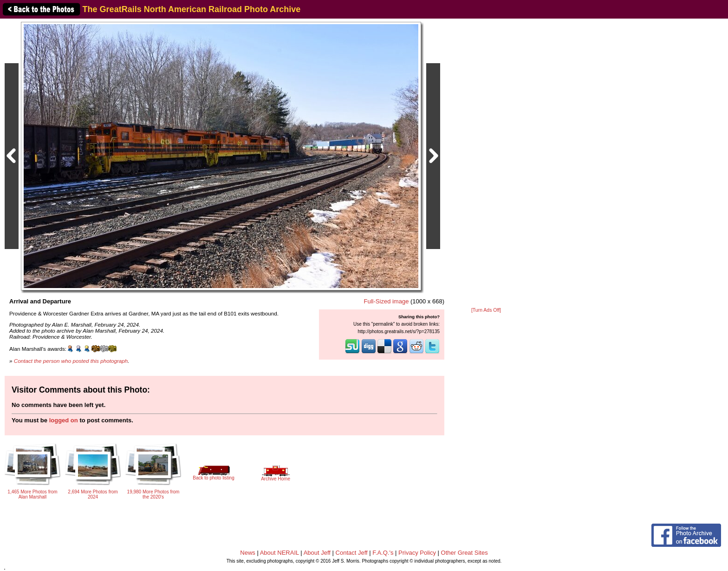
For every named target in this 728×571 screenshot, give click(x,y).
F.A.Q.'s (383, 553)
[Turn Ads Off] (486, 310)
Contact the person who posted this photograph (71, 361)
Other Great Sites (465, 553)
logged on (64, 420)
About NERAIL (279, 553)
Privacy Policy (417, 553)
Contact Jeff (352, 553)
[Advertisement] (486, 164)
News (248, 553)
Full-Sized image (387, 301)
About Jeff (317, 553)
